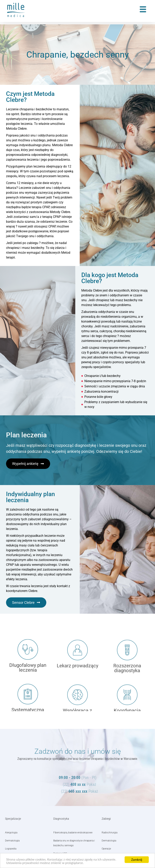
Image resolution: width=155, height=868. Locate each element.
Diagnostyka (61, 819)
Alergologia (11, 833)
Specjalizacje (13, 819)
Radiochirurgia (110, 833)
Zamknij (137, 860)
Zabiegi (106, 819)
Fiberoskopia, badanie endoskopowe (73, 833)
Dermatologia (12, 841)
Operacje (106, 849)
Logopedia (11, 849)
